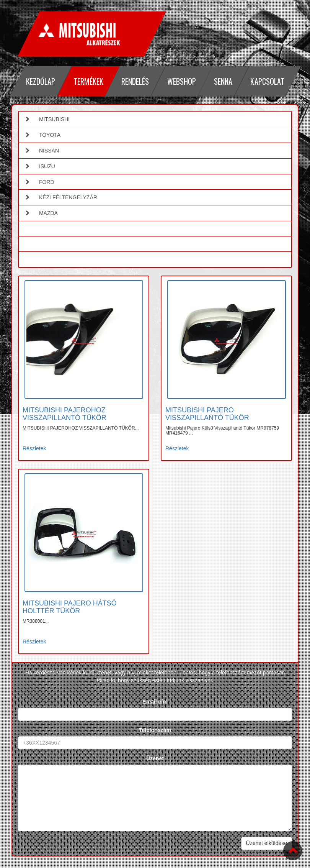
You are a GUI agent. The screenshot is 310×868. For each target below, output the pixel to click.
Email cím (155, 702)
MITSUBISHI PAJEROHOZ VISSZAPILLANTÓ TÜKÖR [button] (64, 414)
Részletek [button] (34, 448)
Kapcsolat (267, 81)
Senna (223, 81)
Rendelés (135, 81)
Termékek (88, 81)
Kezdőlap (41, 81)
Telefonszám (155, 730)
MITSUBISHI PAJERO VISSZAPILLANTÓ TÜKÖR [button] (207, 414)
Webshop (181, 81)
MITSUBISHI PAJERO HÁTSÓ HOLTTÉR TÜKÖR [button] (70, 607)
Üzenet (155, 758)
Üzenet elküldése (267, 843)
